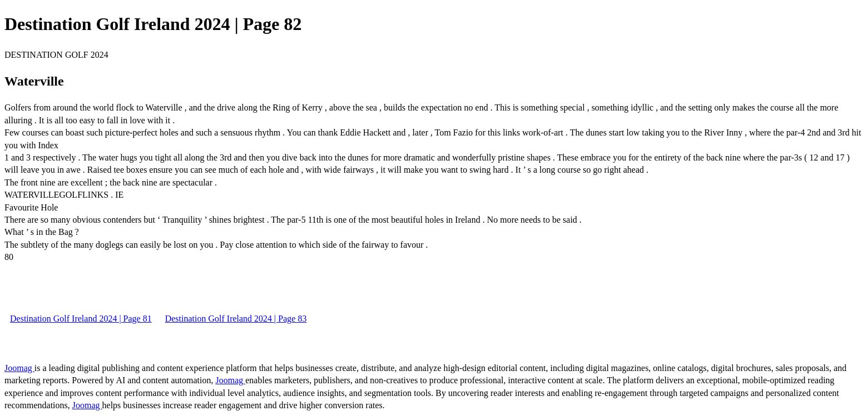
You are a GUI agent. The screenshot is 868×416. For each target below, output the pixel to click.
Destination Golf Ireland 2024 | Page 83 (236, 319)
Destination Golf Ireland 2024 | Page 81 (81, 319)
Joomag (19, 368)
